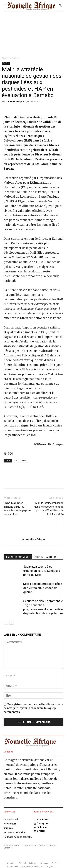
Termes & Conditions (15, 832)
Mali (24, 461)
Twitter (41, 831)
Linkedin (42, 827)
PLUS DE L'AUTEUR (45, 557)
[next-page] (12, 622)
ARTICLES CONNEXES (18, 557)
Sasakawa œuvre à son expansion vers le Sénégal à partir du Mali (42, 571)
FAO (16, 461)
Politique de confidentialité (18, 837)
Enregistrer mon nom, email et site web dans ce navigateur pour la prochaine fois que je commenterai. (33, 708)
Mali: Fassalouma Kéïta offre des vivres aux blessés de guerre (43, 588)
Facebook (43, 820)
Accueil (5, 58)
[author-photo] (34, 533)
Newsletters (10, 824)
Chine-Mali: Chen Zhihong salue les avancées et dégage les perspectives (17, 509)
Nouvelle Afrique (15, 101)
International (11, 819)
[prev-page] (6, 622)
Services (8, 828)
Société (16, 58)
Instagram (43, 823)
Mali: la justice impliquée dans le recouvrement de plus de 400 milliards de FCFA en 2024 (49, 509)
